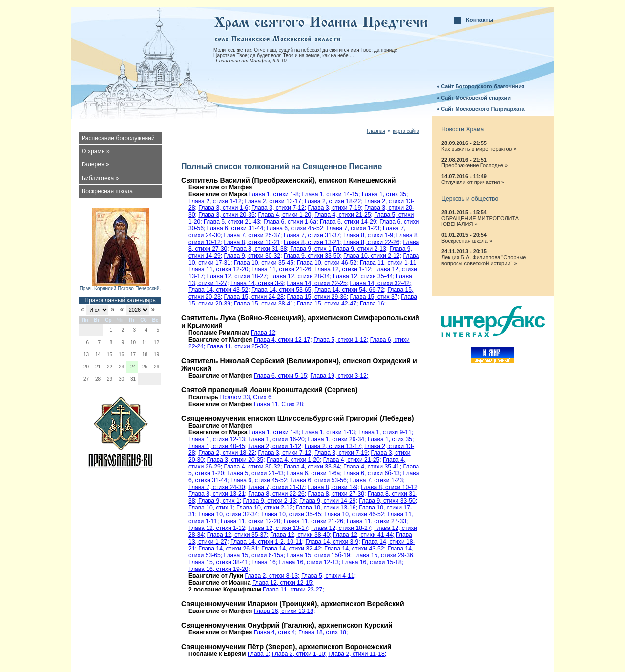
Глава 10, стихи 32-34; (229, 514)
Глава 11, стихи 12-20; (219, 269)
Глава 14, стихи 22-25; (318, 283)
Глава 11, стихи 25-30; (238, 346)
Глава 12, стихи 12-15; (283, 583)
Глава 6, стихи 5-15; (281, 376)
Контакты (480, 20)
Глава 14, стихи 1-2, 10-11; (267, 542)
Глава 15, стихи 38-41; (265, 304)
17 (133, 355)
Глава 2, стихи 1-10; (299, 654)
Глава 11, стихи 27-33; (377, 521)
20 (86, 367)
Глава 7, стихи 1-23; (354, 228)
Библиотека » (100, 178)
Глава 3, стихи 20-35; (227, 215)
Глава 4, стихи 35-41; (372, 467)
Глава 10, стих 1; (212, 508)
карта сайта (406, 131)
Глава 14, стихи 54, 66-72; (350, 290)
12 (156, 342)
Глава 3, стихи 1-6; (224, 208)
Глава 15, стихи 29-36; (318, 297)
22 (110, 367)
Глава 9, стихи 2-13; (360, 249)
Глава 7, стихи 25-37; (253, 235)
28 (98, 379)
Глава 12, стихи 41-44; (364, 535)
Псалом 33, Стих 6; (247, 397)
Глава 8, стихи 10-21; (253, 242)
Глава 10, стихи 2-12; (372, 256)
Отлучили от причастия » (473, 182)
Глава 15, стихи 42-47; (328, 304)
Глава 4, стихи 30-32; (253, 467)
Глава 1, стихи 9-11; (386, 432)
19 (156, 355)
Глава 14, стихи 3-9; (258, 283)
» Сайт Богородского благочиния (480, 86)
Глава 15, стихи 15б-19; (320, 555)
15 (110, 355)
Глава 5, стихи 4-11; (329, 576)
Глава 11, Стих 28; (279, 404)
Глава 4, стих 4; (275, 632)
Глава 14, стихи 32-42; (381, 283)
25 (145, 367)
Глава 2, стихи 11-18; (357, 654)
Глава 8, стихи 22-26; (372, 242)
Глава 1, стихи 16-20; (277, 439)
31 (133, 379)
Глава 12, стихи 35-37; (238, 535)
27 (86, 379)
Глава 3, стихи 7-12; (279, 208)
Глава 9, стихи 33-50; (313, 256)
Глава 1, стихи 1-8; (275, 194)
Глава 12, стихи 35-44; (364, 276)
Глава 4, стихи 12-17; (283, 340)
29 (110, 379)
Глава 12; (264, 333)
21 (98, 367)
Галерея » (95, 164)
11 (145, 342)
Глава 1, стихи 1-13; (330, 432)
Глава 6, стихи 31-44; (236, 228)
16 (121, 355)
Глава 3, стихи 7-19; (335, 208)
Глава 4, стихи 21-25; (344, 215)
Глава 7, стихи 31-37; (313, 235)
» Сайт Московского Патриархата (481, 109)
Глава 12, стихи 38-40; (301, 535)
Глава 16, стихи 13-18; (285, 611)
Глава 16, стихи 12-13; (310, 562)
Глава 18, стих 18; (323, 632)
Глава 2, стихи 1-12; (216, 201)
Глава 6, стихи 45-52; (296, 228)
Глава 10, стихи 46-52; (328, 263)
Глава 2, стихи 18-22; (334, 201)
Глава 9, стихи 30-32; (253, 256)
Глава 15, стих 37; (375, 297)
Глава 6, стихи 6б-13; (372, 473)
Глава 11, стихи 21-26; (282, 269)
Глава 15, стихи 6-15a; (255, 555)
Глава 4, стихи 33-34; (313, 467)
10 (133, 342)
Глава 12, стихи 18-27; (238, 276)
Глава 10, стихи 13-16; (327, 508)
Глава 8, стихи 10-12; (390, 487)
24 (133, 367)
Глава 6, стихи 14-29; (349, 222)
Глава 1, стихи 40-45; (218, 446)
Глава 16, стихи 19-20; (219, 569)
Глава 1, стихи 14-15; (331, 194)
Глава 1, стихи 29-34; (337, 439)
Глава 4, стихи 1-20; (286, 215)
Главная (376, 131)
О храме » (96, 151)
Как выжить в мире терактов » (479, 149)
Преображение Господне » (475, 165)
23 (121, 367)
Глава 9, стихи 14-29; (328, 501)
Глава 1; (259, 654)
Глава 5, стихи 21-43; (233, 222)
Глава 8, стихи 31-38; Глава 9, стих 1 (281, 249)
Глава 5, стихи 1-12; (341, 340)
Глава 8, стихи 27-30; (337, 494)
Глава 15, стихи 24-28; (255, 297)
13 (86, 355)
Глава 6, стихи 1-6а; (291, 222)
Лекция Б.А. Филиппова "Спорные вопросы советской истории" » (484, 260)
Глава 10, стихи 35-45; (265, 263)
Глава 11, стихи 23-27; (293, 590)
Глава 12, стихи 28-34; (301, 276)
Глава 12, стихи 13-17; (279, 528)
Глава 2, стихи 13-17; (274, 201)
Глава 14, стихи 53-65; (282, 290)
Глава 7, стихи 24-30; (218, 487)
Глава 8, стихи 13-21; (313, 242)
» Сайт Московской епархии (474, 98)
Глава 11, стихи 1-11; (389, 263)
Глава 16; (373, 304)
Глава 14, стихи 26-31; (229, 549)
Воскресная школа (107, 191)
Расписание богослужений (118, 138)
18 (145, 355)
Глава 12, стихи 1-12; (344, 269)
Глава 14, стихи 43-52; (219, 290)
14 (98, 355)
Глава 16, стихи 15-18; (373, 562)
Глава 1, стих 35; (385, 194)
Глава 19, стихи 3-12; (339, 376)
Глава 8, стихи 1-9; (369, 235)
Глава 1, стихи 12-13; (218, 439)
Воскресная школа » (467, 241)
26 (156, 367)
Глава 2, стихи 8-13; (272, 576)
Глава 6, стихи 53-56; (319, 480)
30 (121, 379)
